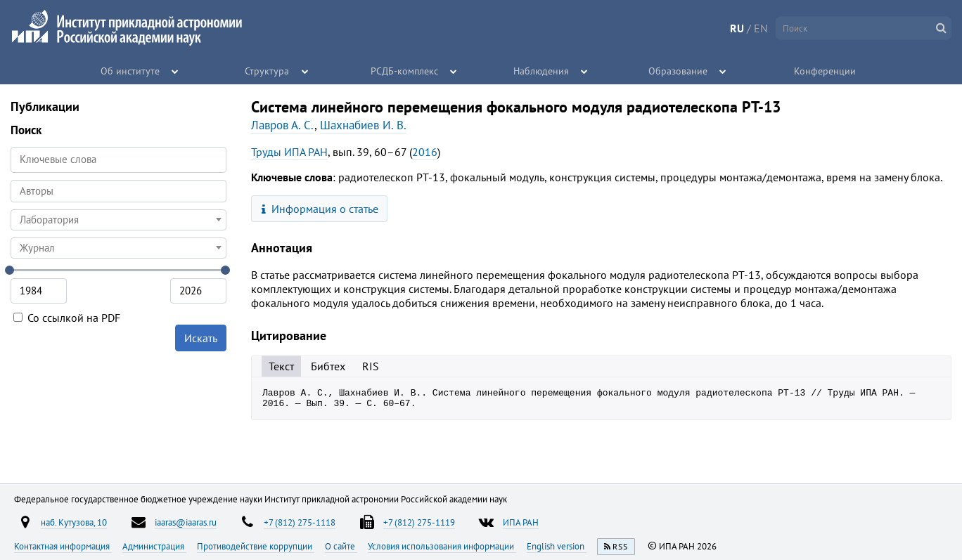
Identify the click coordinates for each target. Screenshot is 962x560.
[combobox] (118, 191)
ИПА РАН (521, 522)
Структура (268, 70)
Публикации (45, 106)
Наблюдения (541, 70)
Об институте (131, 70)
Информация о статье (320, 209)
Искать (201, 338)
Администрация (154, 546)
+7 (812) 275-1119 (419, 522)
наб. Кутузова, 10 (74, 522)
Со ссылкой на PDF (67, 318)
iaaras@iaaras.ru (186, 522)
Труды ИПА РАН (289, 152)
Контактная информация (63, 546)
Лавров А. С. (283, 125)
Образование (679, 70)
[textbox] (118, 220)
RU (737, 28)
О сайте (341, 546)
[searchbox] (118, 191)
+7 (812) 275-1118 (300, 522)
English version (557, 546)
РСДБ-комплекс (404, 70)
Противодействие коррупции (256, 546)
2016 (425, 152)
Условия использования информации (442, 546)
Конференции (825, 70)
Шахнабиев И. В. (363, 125)
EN (761, 28)
